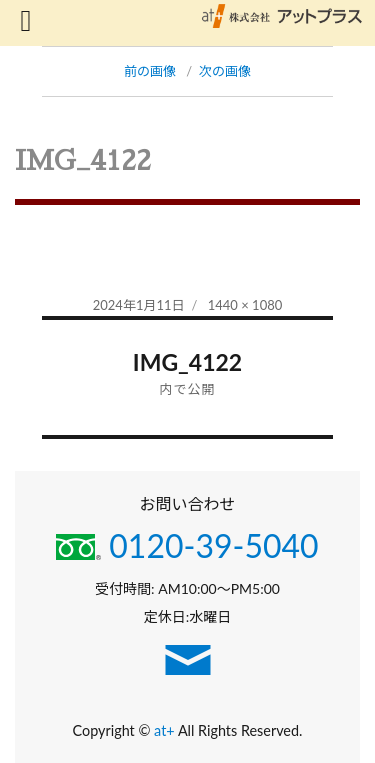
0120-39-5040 (187, 545)
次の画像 (225, 71)
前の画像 (150, 71)
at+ (166, 730)
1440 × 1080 (245, 305)
